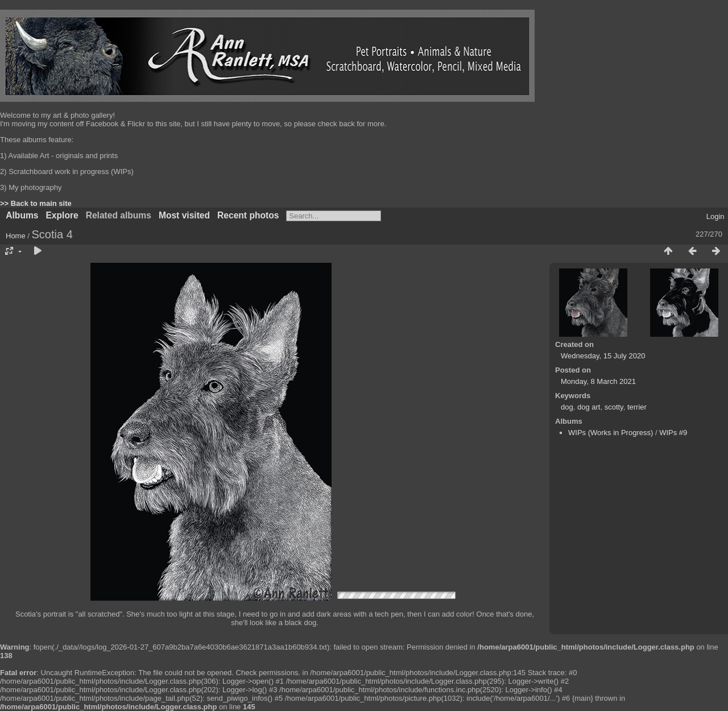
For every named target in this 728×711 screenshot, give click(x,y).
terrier (637, 407)
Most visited (184, 215)
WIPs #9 (673, 433)
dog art (589, 407)
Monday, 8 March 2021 (598, 381)
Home (16, 236)
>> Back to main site (36, 203)
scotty (614, 407)
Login (715, 216)
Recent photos (248, 215)
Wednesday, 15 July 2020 (603, 356)
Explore (62, 215)
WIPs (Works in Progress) (611, 433)
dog (567, 407)
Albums (22, 215)
